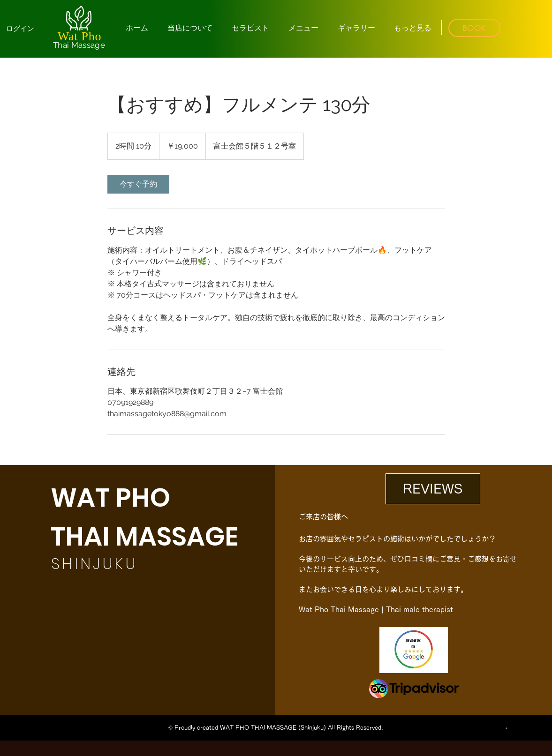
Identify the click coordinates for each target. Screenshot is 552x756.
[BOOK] (474, 28)
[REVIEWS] (433, 489)
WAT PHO (110, 498)
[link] (138, 184)
